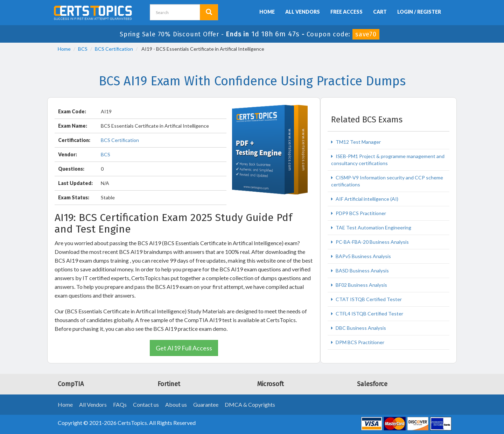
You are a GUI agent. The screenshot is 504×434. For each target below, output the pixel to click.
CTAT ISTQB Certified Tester (368, 299)
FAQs (120, 404)
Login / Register (419, 12)
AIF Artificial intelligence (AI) (366, 199)
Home (267, 12)
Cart (380, 12)
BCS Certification (114, 49)
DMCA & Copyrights (250, 404)
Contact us (146, 404)
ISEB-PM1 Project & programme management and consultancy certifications (388, 160)
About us (176, 404)
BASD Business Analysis (362, 271)
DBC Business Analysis (360, 328)
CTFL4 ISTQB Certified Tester (369, 314)
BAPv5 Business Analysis (363, 256)
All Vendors (303, 12)
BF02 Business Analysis (361, 285)
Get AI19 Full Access (184, 348)
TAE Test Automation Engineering (373, 227)
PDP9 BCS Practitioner (360, 213)
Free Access (346, 12)
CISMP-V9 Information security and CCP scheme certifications (387, 181)
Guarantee (206, 404)
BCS (83, 49)
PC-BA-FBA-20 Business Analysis (372, 242)
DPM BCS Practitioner (359, 342)
